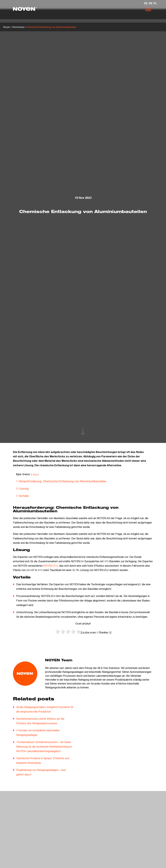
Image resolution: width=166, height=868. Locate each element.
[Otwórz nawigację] (148, 9)
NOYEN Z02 (51, 566)
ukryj (35, 474)
